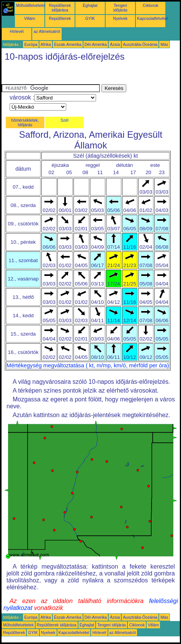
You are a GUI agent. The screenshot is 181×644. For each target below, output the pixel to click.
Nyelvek (121, 18)
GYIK (90, 18)
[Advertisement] (63, 75)
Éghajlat (90, 5)
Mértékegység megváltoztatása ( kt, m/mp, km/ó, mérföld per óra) (88, 365)
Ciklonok (151, 5)
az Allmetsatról (47, 31)
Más (164, 44)
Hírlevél (16, 31)
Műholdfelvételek (31, 5)
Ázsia (115, 44)
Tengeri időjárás (120, 8)
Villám (30, 18)
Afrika (46, 44)
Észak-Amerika (68, 44)
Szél (64, 120)
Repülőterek (60, 18)
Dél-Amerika (96, 44)
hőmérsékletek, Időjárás (25, 122)
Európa (31, 44)
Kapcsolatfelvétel (152, 18)
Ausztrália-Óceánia (140, 44)
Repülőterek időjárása (60, 8)
